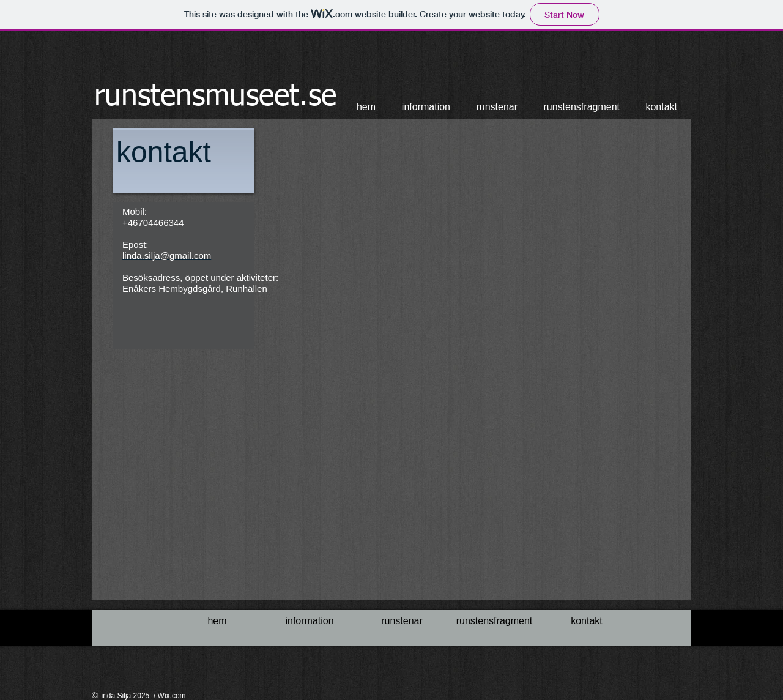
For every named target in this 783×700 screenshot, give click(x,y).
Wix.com (172, 696)
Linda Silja (114, 696)
